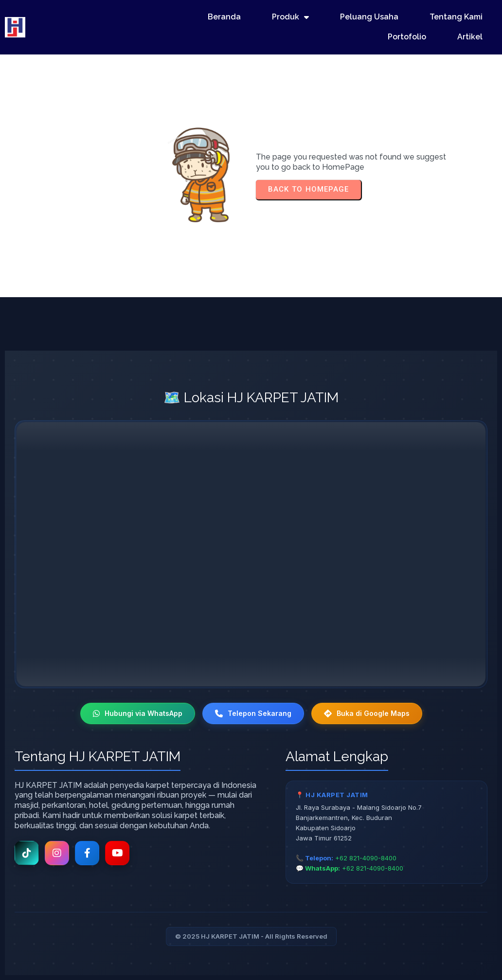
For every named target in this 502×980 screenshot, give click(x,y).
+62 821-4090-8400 (366, 858)
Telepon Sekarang (253, 713)
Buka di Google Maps (367, 713)
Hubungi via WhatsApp (138, 713)
